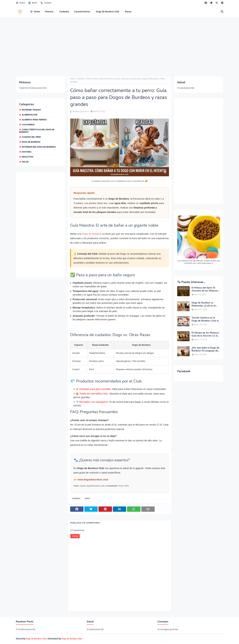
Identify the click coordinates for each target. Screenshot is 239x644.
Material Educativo (81, 111)
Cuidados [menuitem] (64, 12)
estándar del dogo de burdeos (39, 147)
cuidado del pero (31, 137)
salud (25, 162)
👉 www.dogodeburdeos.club (91, 479)
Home (20, 3)
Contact (46, 3)
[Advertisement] (115, 47)
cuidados (81, 79)
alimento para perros (34, 120)
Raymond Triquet (31, 110)
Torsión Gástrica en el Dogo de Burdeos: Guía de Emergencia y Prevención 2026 (206, 319)
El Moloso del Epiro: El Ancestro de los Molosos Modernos (205, 289)
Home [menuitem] (35, 12)
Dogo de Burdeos (92, 234)
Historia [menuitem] (49, 12)
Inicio (73, 79)
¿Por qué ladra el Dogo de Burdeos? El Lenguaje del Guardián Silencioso (205, 349)
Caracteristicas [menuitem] (82, 12)
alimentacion (29, 115)
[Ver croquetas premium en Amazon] (199, 240)
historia (27, 152)
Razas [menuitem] (128, 12)
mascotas (28, 157)
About (33, 3)
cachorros (28, 125)
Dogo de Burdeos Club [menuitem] (108, 12)
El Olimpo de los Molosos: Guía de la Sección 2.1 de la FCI (205, 334)
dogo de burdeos (31, 142)
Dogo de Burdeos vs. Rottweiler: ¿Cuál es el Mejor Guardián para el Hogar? (204, 304)
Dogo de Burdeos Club (36, 639)
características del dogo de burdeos (37, 131)
